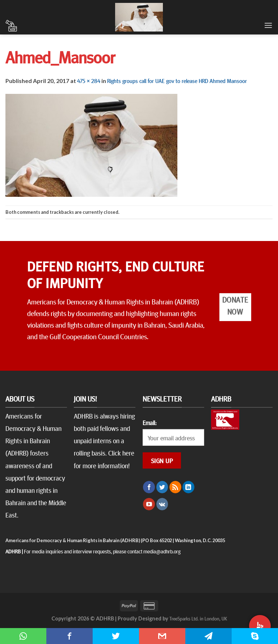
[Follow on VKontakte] (162, 504)
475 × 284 (89, 80)
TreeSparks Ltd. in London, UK (198, 618)
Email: (149, 423)
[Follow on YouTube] (149, 504)
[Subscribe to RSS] (175, 487)
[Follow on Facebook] (149, 487)
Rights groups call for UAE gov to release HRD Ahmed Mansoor (177, 80)
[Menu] (268, 25)
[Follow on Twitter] (162, 487)
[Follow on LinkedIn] (188, 487)
